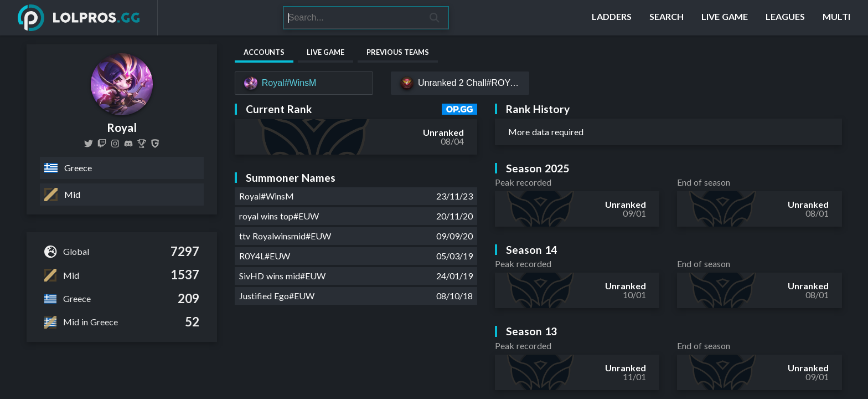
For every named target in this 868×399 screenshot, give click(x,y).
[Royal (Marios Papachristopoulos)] (142, 144)
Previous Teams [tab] (398, 52)
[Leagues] (785, 18)
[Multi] (836, 18)
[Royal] (155, 144)
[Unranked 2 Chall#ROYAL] (460, 83)
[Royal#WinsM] (304, 83)
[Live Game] (725, 18)
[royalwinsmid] (89, 144)
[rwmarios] (115, 144)
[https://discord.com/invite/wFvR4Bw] (128, 144)
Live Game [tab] (325, 52)
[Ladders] (612, 18)
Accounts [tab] (264, 52)
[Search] (352, 18)
